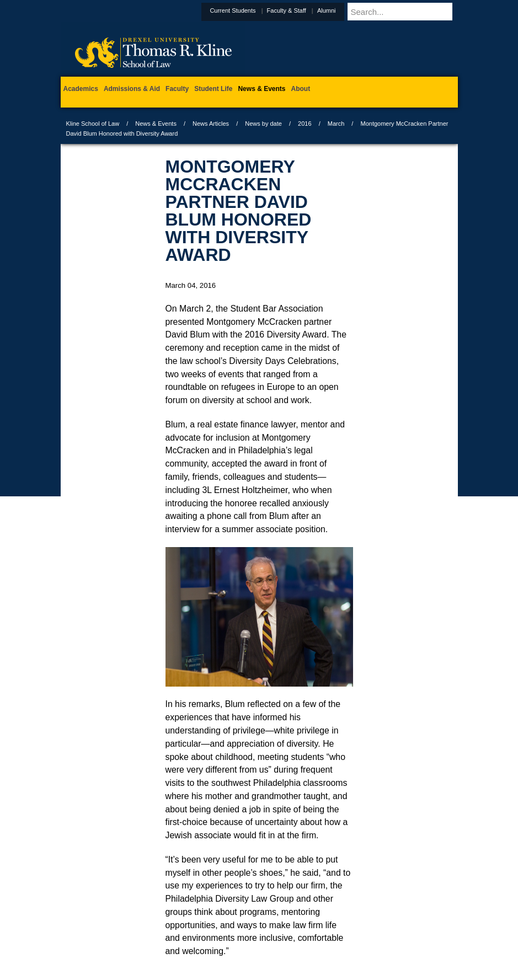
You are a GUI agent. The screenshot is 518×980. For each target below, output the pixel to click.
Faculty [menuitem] (177, 89)
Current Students (260, 10)
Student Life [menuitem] (213, 89)
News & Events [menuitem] (261, 89)
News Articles (211, 124)
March (336, 124)
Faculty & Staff (314, 10)
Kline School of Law (93, 124)
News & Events (156, 124)
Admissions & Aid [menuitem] (132, 89)
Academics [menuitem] (81, 89)
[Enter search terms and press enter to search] (416, 12)
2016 (305, 124)
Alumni (354, 10)
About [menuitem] (301, 89)
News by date (263, 124)
